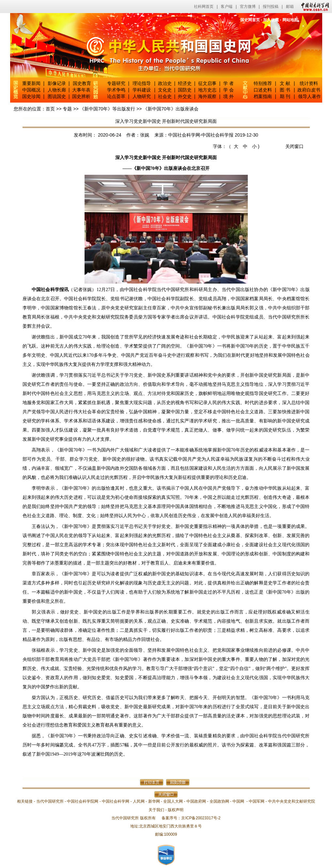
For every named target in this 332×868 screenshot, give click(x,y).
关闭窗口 (294, 146)
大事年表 (81, 90)
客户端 (227, 7)
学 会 (229, 90)
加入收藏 (271, 20)
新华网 (154, 801)
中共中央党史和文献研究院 (292, 801)
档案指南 (263, 96)
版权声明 (176, 810)
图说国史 (57, 96)
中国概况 (31, 90)
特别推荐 (263, 83)
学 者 (229, 83)
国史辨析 (81, 96)
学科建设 (142, 90)
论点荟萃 (116, 96)
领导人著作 (309, 96)
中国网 (238, 801)
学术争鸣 (116, 90)
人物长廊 (57, 90)
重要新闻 (31, 83)
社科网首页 (204, 7)
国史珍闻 (31, 96)
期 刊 (285, 96)
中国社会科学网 (314, 7)
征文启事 (207, 83)
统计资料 (309, 83)
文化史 (165, 90)
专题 (67, 109)
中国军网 (257, 801)
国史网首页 (250, 20)
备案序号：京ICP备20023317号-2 (191, 818)
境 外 (229, 96)
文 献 (285, 83)
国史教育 (82, 83)
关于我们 (156, 810)
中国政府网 (196, 801)
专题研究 (116, 83)
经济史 (185, 83)
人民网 (139, 801)
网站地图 (290, 20)
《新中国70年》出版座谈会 (171, 109)
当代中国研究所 (50, 801)
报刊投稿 (271, 7)
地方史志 (207, 90)
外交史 (185, 96)
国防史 (185, 90)
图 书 (285, 90)
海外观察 (207, 96)
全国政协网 (219, 801)
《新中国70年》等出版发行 (107, 109)
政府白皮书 (309, 90)
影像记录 (57, 83)
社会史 (165, 96)
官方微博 (248, 7)
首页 (50, 109)
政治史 (165, 83)
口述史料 (263, 90)
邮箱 (290, 7)
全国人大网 (173, 801)
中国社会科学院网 (83, 801)
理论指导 (142, 83)
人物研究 (142, 96)
